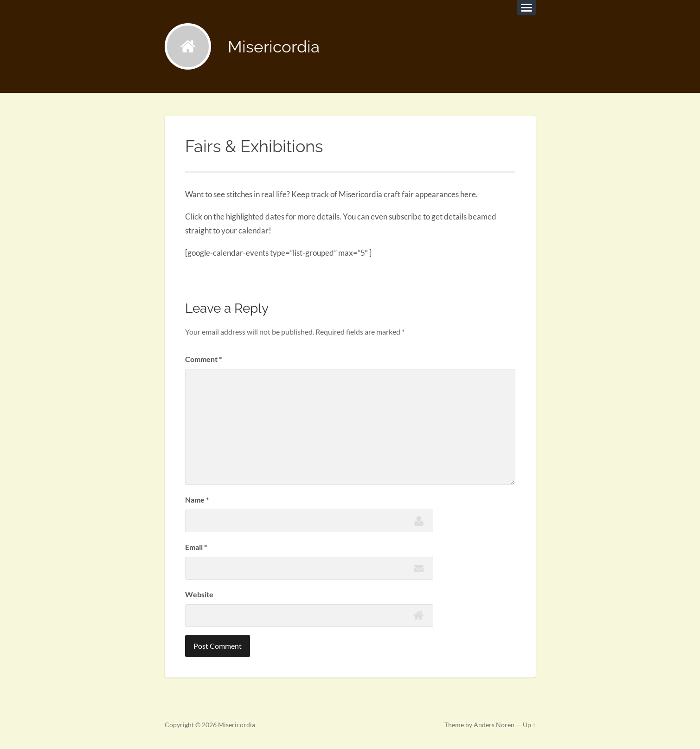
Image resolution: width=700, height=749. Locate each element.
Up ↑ (529, 725)
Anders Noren (494, 725)
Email (196, 547)
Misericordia (274, 47)
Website (199, 594)
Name (197, 500)
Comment (203, 359)
